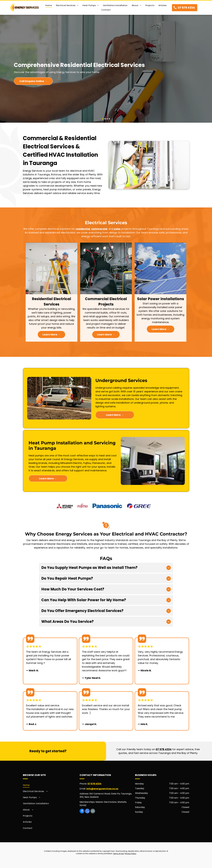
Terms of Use (118, 854)
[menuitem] (49, 5)
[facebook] (82, 811)
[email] (93, 811)
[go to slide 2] (105, 119)
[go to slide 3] (107, 119)
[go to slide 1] (103, 119)
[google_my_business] (87, 811)
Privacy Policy (131, 854)
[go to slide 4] (109, 119)
